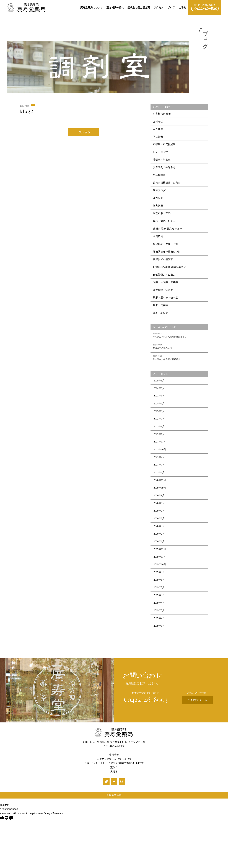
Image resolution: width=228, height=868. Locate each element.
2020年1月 (159, 543)
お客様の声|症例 (162, 115)
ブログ (171, 8)
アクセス (159, 8)
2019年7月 (159, 589)
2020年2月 (159, 535)
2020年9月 (159, 497)
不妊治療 (158, 138)
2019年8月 (159, 581)
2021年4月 (159, 459)
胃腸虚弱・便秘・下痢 (165, 246)
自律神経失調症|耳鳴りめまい (169, 269)
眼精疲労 (158, 238)
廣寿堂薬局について (91, 8)
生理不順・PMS (162, 215)
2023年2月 (159, 421)
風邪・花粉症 (160, 307)
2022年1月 (159, 436)
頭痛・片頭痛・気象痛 (165, 284)
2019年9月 (159, 574)
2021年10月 (160, 451)
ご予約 (182, 8)
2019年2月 (159, 620)
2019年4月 (159, 604)
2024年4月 (159, 398)
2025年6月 (159, 382)
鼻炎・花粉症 (160, 315)
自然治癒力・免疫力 (164, 276)
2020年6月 (159, 512)
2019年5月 (159, 597)
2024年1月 (159, 405)
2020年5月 (159, 520)
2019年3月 (159, 612)
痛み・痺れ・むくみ (164, 223)
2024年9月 (159, 390)
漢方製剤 (158, 200)
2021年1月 (159, 474)
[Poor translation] (9, 818)
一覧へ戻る (83, 133)
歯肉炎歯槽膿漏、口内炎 (167, 184)
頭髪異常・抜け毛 (163, 292)
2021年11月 (160, 444)
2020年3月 (159, 528)
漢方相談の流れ (115, 8)
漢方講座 (158, 207)
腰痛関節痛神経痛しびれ (167, 253)
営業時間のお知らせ (164, 169)
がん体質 (158, 131)
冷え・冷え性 (160, 154)
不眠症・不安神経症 (164, 146)
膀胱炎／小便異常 (163, 261)
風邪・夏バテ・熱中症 (165, 299)
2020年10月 (160, 489)
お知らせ (158, 123)
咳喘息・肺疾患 (162, 161)
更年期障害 (159, 177)
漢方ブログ (159, 192)
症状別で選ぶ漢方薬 (139, 8)
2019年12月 (160, 551)
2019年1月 (159, 627)
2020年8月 (159, 505)
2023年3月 (159, 413)
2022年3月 (159, 428)
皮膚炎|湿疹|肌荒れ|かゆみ (167, 230)
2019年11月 (160, 558)
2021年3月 (159, 467)
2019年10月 (160, 566)
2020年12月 (160, 482)
